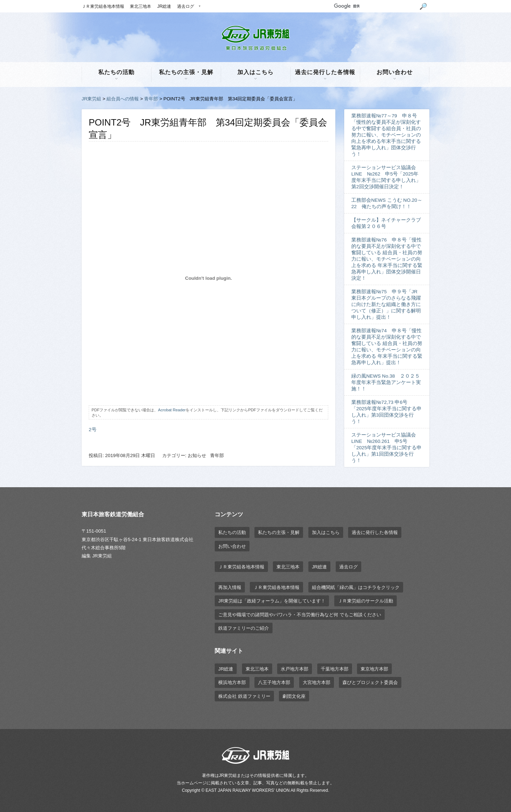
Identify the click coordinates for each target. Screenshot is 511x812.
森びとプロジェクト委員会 (370, 682)
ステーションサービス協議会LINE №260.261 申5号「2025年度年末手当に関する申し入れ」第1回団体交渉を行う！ (386, 448)
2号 (93, 430)
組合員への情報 (123, 99)
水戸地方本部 (295, 669)
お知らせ (197, 455)
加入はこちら (255, 72)
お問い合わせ (395, 72)
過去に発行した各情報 (325, 72)
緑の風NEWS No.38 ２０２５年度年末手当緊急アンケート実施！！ (386, 382)
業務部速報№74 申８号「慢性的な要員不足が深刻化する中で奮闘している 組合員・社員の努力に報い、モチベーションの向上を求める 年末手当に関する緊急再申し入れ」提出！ (387, 347)
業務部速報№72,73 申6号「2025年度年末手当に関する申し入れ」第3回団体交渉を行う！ (386, 412)
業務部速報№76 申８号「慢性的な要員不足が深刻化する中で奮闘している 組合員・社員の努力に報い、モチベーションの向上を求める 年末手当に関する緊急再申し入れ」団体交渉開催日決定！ (387, 259)
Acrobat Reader (172, 410)
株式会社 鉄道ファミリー (244, 696)
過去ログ (186, 6)
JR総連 (164, 6)
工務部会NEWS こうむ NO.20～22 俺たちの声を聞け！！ (387, 203)
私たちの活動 (116, 72)
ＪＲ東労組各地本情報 (103, 6)
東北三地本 (141, 6)
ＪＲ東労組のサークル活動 (366, 601)
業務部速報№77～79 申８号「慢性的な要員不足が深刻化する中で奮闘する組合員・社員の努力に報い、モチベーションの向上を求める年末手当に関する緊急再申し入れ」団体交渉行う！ (386, 135)
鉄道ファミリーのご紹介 (244, 628)
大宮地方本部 (317, 682)
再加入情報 (230, 587)
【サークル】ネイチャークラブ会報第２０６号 (386, 223)
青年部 (151, 99)
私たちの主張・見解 (186, 72)
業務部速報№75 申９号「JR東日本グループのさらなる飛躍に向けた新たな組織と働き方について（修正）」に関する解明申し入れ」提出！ (386, 304)
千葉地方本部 (335, 669)
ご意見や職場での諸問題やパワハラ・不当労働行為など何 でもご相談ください (300, 615)
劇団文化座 (294, 696)
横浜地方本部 (232, 682)
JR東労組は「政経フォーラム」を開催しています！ (272, 601)
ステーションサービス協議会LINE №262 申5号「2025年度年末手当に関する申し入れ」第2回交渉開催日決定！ (386, 177)
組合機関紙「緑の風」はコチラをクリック (356, 587)
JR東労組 (91, 99)
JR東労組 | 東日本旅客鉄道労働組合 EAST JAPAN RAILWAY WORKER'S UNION (255, 38)
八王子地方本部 (274, 682)
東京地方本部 (374, 669)
